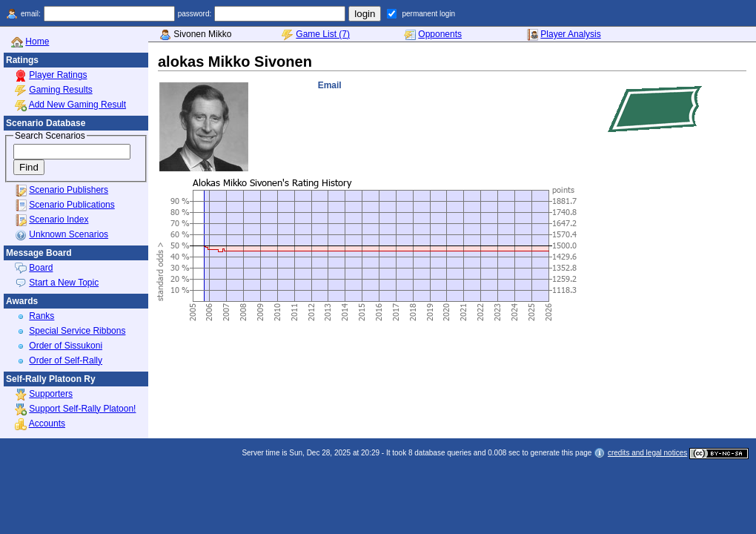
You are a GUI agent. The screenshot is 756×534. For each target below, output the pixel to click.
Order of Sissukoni (66, 346)
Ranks (42, 316)
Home (37, 42)
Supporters (51, 394)
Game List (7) (323, 34)
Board (41, 268)
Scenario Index (59, 220)
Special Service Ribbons (77, 331)
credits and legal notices (647, 453)
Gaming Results (60, 90)
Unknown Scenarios (69, 234)
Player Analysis (570, 34)
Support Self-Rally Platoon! (82, 409)
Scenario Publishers (69, 190)
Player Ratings (58, 75)
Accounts (47, 423)
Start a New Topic (64, 283)
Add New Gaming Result (77, 105)
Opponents (440, 34)
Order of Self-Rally (66, 360)
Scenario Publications (72, 205)
